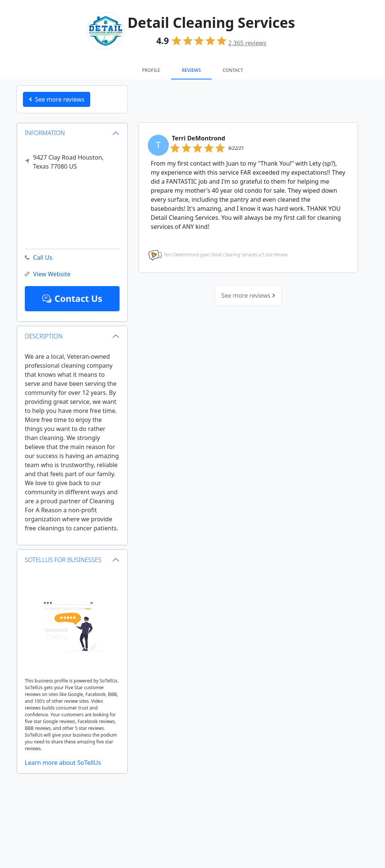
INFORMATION (45, 133)
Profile (151, 70)
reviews (247, 43)
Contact (233, 70)
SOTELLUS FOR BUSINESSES (63, 560)
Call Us (39, 258)
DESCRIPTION (44, 336)
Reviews (191, 70)
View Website (48, 274)
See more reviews (248, 295)
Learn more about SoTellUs (63, 763)
